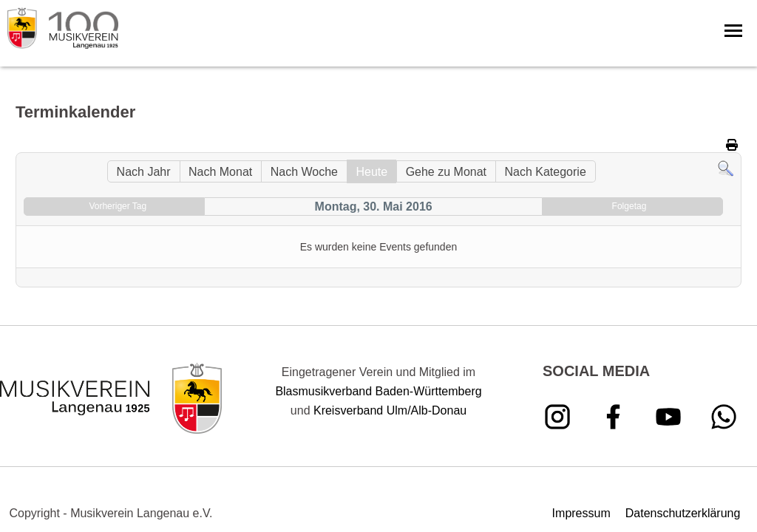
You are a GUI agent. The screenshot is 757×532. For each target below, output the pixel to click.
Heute (371, 172)
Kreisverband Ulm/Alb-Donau (390, 410)
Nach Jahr (144, 172)
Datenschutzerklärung (683, 513)
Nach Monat (220, 172)
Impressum (581, 513)
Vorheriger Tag (118, 206)
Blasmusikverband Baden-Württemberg (378, 391)
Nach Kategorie (545, 172)
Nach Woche (304, 172)
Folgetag (629, 206)
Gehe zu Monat (446, 172)
